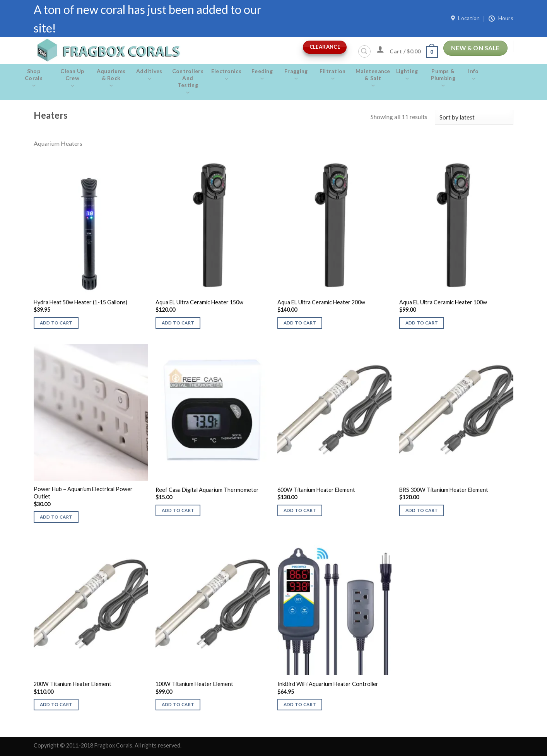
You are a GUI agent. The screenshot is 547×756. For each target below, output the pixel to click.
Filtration (333, 75)
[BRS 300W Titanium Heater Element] (456, 412)
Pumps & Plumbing (443, 79)
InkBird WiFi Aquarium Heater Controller (328, 684)
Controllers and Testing (188, 82)
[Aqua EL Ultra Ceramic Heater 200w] (334, 225)
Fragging (296, 75)
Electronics (226, 75)
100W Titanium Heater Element (194, 684)
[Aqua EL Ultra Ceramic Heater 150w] (213, 225)
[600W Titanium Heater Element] (334, 412)
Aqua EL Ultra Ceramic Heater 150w (199, 302)
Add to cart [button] (56, 323)
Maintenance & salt (373, 79)
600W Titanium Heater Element (316, 490)
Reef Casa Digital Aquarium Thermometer (207, 490)
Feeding (262, 75)
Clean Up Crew (72, 79)
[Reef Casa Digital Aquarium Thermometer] (213, 412)
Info (473, 75)
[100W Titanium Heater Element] (213, 606)
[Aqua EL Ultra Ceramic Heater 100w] (456, 225)
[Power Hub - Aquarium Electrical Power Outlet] (91, 412)
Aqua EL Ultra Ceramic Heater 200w (321, 302)
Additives (149, 75)
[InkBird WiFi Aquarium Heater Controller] (334, 606)
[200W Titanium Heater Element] (91, 606)
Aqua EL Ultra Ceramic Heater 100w (443, 302)
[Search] (364, 51)
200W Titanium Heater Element (73, 684)
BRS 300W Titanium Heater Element (444, 490)
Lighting (407, 75)
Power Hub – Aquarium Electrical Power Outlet (83, 493)
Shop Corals (34, 79)
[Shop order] (474, 117)
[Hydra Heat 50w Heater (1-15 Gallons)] (91, 225)
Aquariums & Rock (111, 79)
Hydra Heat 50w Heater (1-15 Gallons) (80, 302)
